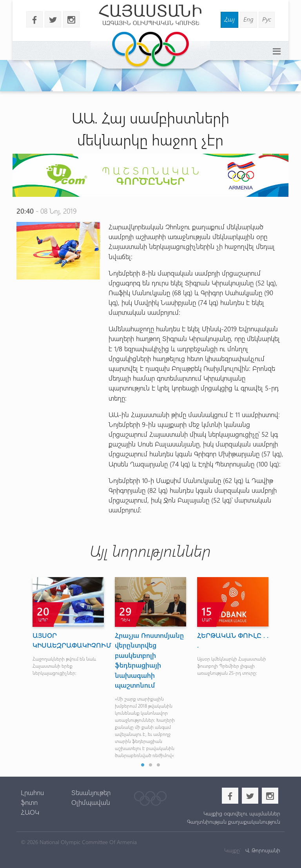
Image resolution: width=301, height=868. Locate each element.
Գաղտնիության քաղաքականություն (234, 822)
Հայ (229, 19)
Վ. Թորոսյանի (262, 850)
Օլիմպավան (91, 802)
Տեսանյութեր (91, 792)
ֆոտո (29, 802)
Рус (267, 19)
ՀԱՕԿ (30, 812)
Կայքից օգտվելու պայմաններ (242, 813)
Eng (248, 19)
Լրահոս (32, 792)
